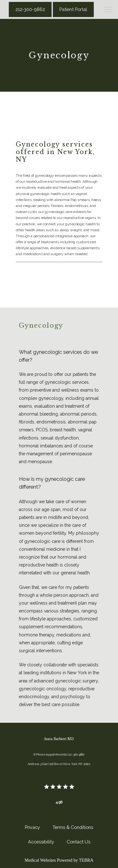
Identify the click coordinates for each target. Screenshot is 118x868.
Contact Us (79, 842)
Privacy (32, 827)
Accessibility (41, 842)
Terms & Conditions (73, 827)
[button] (109, 10)
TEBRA (86, 860)
